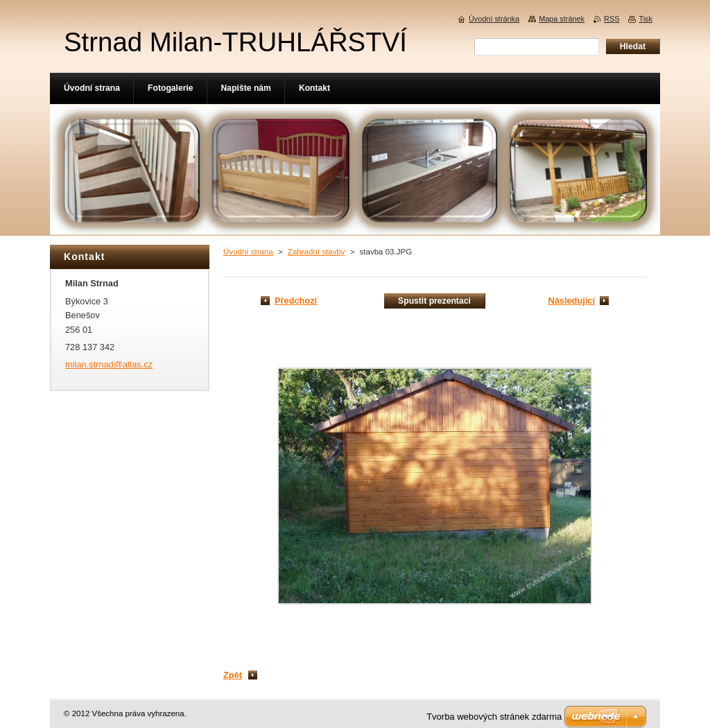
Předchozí (296, 301)
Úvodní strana (248, 252)
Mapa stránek (562, 19)
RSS (612, 19)
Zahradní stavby (317, 252)
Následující (571, 301)
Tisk (646, 19)
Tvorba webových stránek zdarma (494, 717)
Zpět (233, 675)
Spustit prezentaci (434, 301)
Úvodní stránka (494, 19)
